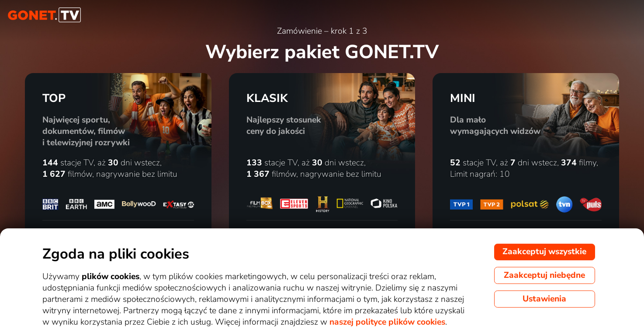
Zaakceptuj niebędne (544, 275)
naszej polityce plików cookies (387, 322)
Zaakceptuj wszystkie (544, 252)
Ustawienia (544, 299)
